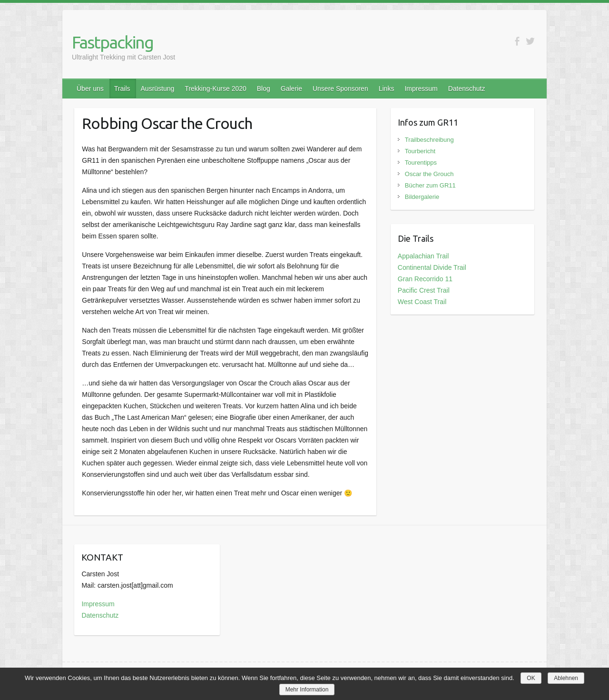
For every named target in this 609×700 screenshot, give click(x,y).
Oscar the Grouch (429, 174)
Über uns (90, 89)
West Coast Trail (422, 302)
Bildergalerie (422, 197)
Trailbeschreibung (429, 140)
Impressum (421, 89)
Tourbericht (420, 151)
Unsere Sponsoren (340, 89)
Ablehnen (566, 678)
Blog (264, 89)
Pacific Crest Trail (424, 290)
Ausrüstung (158, 89)
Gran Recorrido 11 (425, 279)
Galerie (291, 89)
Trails (122, 89)
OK (531, 678)
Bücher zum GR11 (430, 185)
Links (387, 89)
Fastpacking (113, 42)
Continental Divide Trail (432, 267)
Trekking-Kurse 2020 (215, 89)
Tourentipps (421, 163)
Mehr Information (307, 690)
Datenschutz (467, 89)
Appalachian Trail (423, 256)
